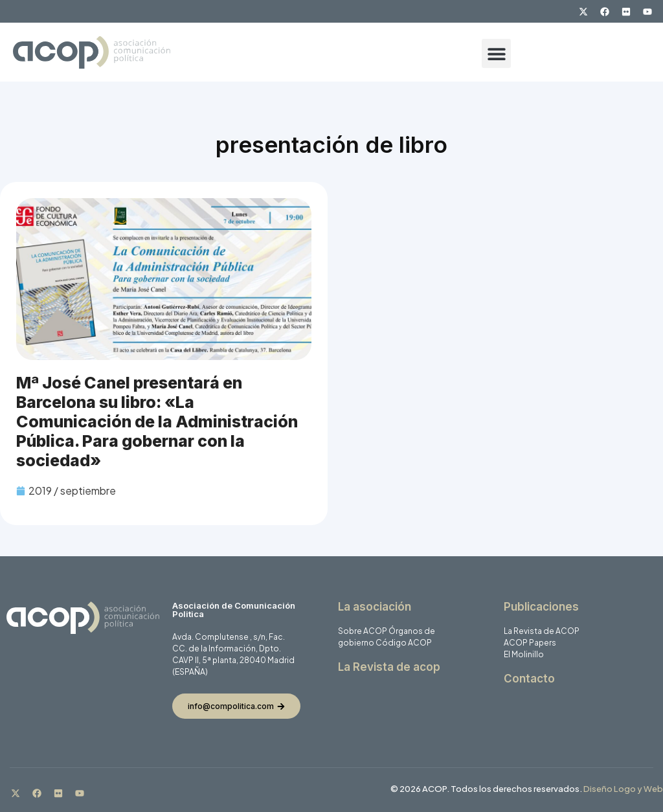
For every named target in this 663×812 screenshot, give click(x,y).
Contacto (529, 679)
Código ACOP (404, 643)
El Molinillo (524, 654)
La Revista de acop (389, 667)
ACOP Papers (530, 643)
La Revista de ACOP (542, 631)
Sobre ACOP (363, 631)
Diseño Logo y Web (623, 789)
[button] (496, 53)
